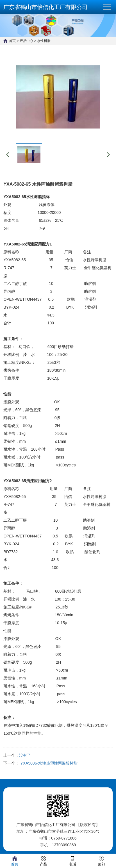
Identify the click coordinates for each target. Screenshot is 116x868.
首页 (12, 41)
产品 (44, 861)
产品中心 (26, 41)
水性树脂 (44, 41)
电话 (72, 861)
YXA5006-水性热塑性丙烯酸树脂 (48, 763)
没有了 (25, 755)
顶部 (101, 861)
